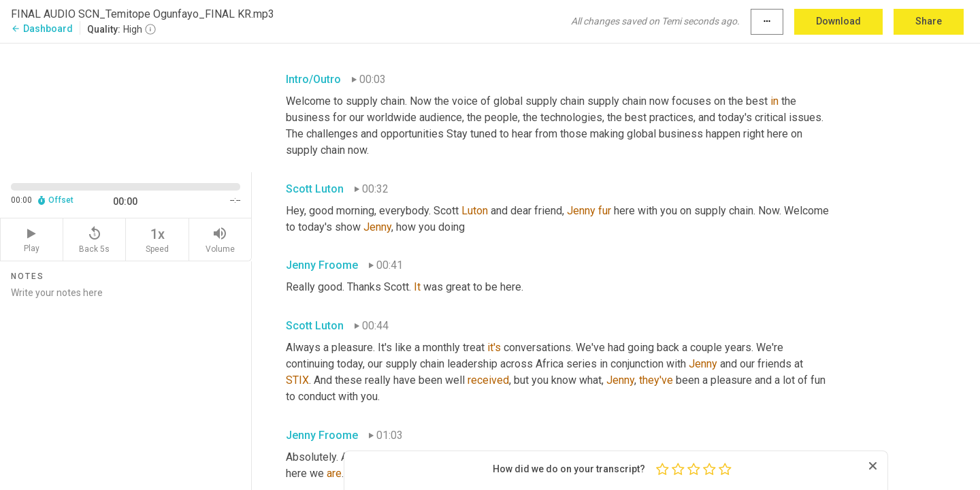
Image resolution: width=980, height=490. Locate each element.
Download (838, 21)
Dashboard (42, 29)
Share (929, 21)
